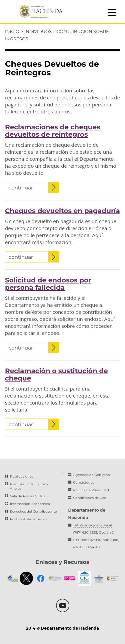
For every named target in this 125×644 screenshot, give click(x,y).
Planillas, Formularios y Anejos (29, 486)
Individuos (38, 31)
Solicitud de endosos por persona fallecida (48, 284)
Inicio (12, 31)
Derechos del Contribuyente (33, 511)
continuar (34, 187)
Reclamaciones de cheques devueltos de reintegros (53, 131)
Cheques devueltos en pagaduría (62, 211)
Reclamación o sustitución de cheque (56, 375)
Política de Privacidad (91, 490)
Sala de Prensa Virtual (28, 496)
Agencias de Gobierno (92, 475)
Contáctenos (84, 482)
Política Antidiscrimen (28, 519)
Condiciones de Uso (90, 498)
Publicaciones (22, 476)
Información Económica (30, 504)
